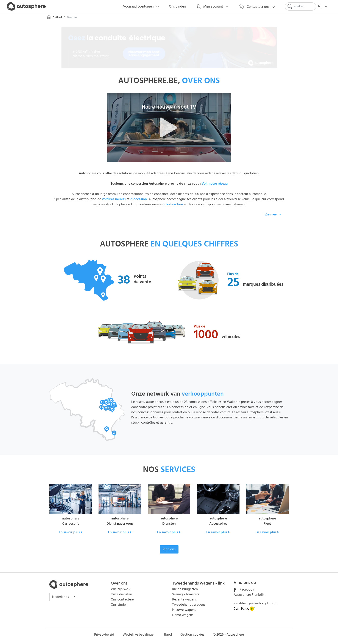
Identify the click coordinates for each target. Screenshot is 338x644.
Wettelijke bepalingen (139, 635)
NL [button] (324, 7)
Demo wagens (183, 615)
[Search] (300, 6)
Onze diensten (121, 594)
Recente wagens (185, 600)
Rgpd (168, 635)
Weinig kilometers (186, 594)
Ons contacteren (123, 600)
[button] (169, 128)
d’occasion (139, 199)
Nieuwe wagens (184, 610)
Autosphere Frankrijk (249, 595)
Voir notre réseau (215, 184)
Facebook (244, 590)
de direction (174, 204)
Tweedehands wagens (189, 605)
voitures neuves (114, 199)
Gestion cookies (192, 635)
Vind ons (169, 549)
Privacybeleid (104, 635)
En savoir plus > (71, 532)
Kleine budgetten (185, 589)
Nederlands (61, 597)
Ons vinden (119, 605)
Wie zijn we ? (121, 589)
